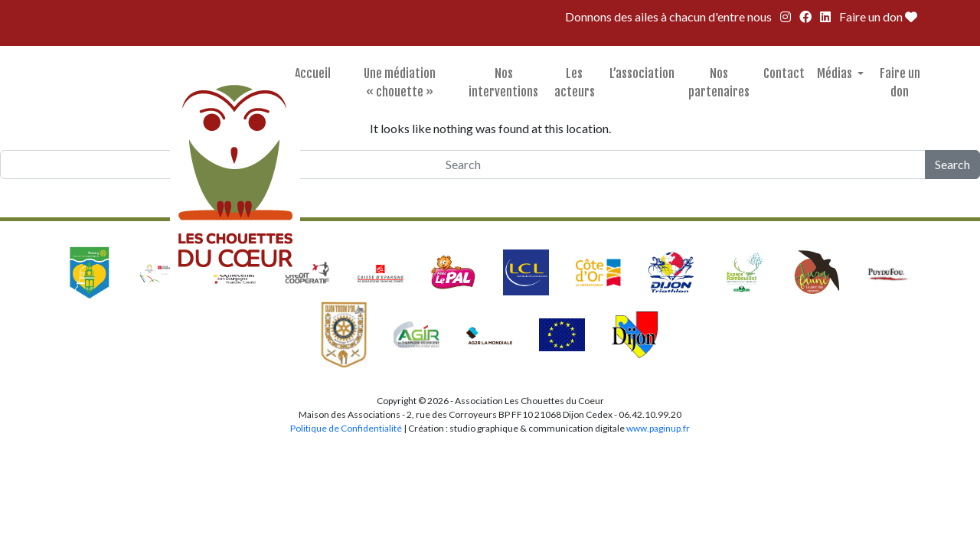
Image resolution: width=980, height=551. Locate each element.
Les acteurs (575, 83)
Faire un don (878, 16)
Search (952, 164)
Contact (784, 73)
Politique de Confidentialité (347, 428)
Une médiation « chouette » (400, 83)
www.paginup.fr (658, 428)
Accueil (313, 73)
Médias (836, 73)
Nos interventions (503, 83)
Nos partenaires (719, 83)
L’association (642, 73)
